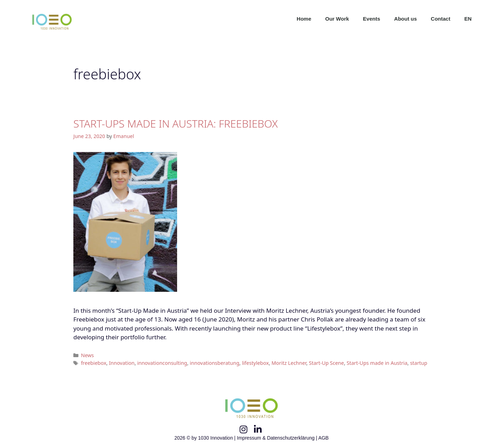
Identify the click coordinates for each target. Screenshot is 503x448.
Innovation (122, 363)
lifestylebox (256, 363)
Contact (440, 19)
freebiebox (94, 363)
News (88, 355)
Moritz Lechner (289, 363)
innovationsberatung (214, 363)
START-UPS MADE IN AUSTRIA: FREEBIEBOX (176, 124)
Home (304, 19)
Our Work (337, 19)
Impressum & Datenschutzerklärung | (278, 438)
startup (419, 363)
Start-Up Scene (326, 363)
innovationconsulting (162, 363)
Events (371, 19)
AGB (323, 438)
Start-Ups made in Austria (377, 363)
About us (405, 19)
